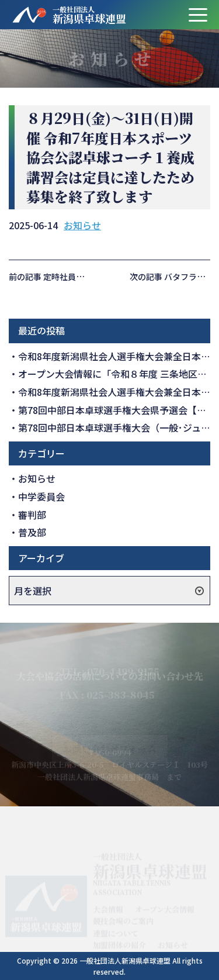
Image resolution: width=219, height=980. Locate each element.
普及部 (32, 532)
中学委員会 (41, 496)
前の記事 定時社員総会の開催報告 (71, 277)
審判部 (32, 515)
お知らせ (82, 225)
